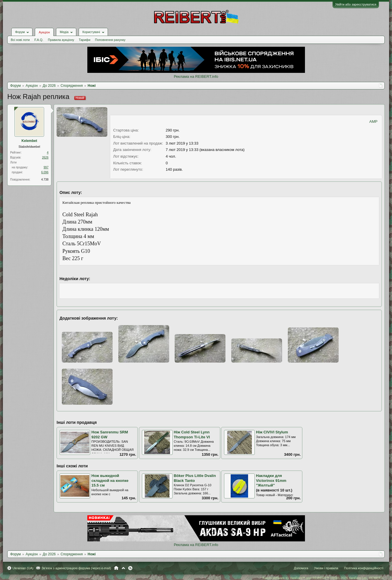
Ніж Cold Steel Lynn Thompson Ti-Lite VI (192, 435)
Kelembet (29, 141)
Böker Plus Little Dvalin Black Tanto (195, 478)
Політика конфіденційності (364, 568)
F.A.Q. (39, 40)
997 (46, 167)
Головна (116, 568)
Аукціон (44, 32)
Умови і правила (326, 568)
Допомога (301, 568)
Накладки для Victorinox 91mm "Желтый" (271, 480)
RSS (130, 568)
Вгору (123, 568)
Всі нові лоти (20, 40)
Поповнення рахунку (110, 40)
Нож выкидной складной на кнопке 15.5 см (110, 480)
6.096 (45, 172)
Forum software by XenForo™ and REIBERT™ (323, 578)
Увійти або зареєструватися (356, 4)
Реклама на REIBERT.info (196, 76)
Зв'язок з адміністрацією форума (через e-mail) (76, 568)
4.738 (45, 180)
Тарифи (85, 40)
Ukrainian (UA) (23, 568)
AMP (373, 121)
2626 (45, 157)
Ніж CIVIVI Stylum (272, 432)
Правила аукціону (61, 40)
